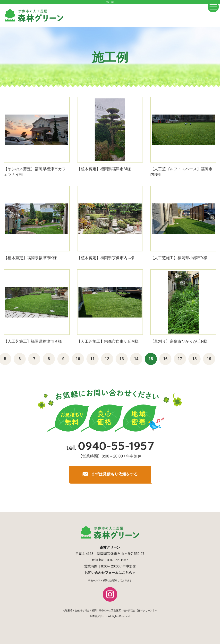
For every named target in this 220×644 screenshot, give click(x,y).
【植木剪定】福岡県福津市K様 (30, 258)
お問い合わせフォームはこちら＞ (110, 573)
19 (209, 359)
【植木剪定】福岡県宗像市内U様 (106, 258)
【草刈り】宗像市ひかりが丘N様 (179, 341)
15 (151, 359)
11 (93, 359)
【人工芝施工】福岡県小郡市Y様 (179, 258)
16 (165, 359)
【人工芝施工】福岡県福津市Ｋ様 (33, 341)
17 (180, 359)
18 (195, 359)
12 (107, 359)
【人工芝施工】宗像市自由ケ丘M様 (108, 341)
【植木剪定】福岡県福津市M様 (104, 169)
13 (122, 359)
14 (136, 359)
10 (78, 359)
